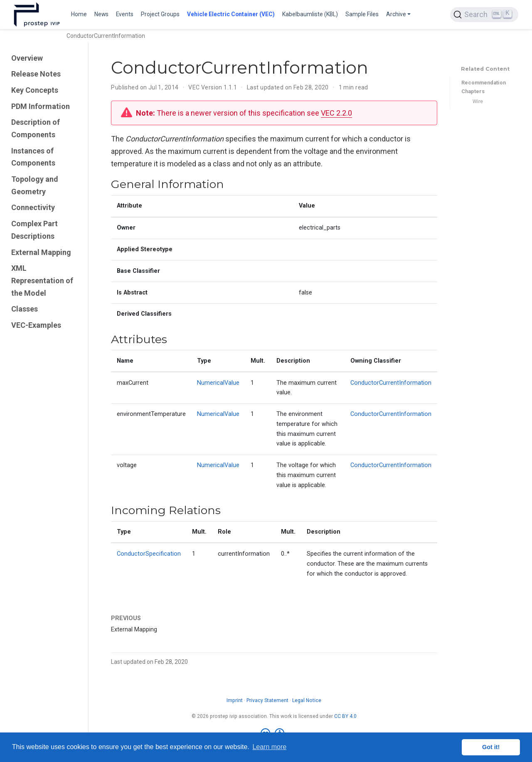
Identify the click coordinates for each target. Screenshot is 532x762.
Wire (478, 101)
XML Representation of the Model (42, 280)
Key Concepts (35, 90)
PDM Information (41, 106)
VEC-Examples (36, 325)
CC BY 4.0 (345, 716)
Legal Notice (307, 700)
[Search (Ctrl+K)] (484, 15)
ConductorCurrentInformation (391, 383)
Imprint (235, 700)
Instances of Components (33, 157)
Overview (27, 58)
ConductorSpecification (149, 554)
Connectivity (33, 207)
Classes (25, 309)
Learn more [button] (269, 747)
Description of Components (36, 128)
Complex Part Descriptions (34, 230)
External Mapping (41, 252)
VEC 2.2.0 (336, 113)
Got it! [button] (491, 747)
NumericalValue (218, 383)
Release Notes (36, 74)
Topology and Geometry (35, 185)
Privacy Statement (267, 700)
